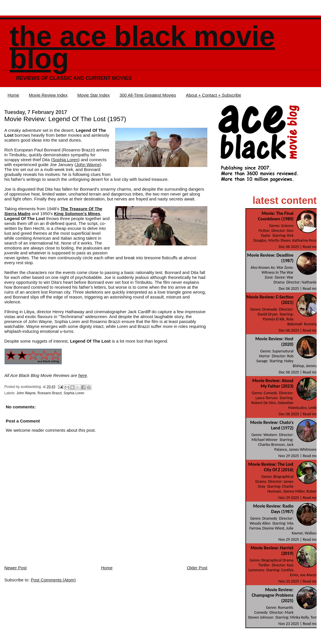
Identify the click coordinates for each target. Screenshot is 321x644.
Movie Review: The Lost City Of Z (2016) (271, 467)
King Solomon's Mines (77, 214)
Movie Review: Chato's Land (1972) (272, 425)
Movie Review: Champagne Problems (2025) (273, 595)
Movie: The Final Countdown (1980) (276, 216)
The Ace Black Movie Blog (142, 47)
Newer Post (16, 568)
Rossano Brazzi (50, 393)
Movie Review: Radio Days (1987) (273, 509)
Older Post (197, 568)
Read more (312, 247)
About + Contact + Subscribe (213, 95)
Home (13, 95)
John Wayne (88, 165)
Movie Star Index (94, 95)
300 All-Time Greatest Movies (148, 95)
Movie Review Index (48, 95)
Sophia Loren (65, 160)
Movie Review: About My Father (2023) (273, 383)
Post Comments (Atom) (53, 580)
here (82, 375)
